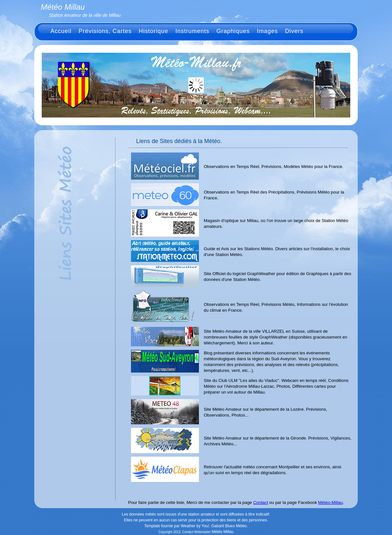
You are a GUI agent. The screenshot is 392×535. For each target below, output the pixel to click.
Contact (261, 502)
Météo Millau (223, 532)
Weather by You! (195, 526)
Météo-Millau (331, 502)
